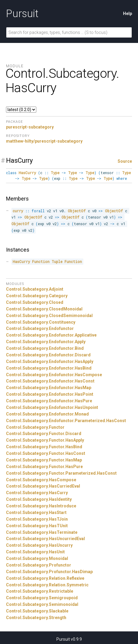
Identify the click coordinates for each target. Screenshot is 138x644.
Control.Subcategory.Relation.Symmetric (47, 585)
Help (127, 14)
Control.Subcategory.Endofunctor (40, 328)
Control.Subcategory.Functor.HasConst (46, 453)
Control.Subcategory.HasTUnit (37, 526)
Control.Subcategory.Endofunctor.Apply (46, 342)
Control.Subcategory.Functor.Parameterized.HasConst (61, 473)
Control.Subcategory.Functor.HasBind (44, 447)
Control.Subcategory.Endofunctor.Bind (45, 348)
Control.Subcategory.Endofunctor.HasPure (49, 401)
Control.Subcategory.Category (37, 296)
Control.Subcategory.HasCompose (41, 480)
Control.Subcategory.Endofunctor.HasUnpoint (52, 407)
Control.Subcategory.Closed (35, 302)
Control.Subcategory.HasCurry (37, 493)
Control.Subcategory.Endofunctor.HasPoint (50, 394)
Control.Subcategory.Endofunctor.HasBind (49, 368)
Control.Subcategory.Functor (35, 427)
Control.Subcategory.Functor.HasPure (44, 467)
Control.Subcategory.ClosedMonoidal (44, 309)
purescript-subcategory (30, 127)
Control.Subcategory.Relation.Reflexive (45, 578)
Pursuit (22, 14)
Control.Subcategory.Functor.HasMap (44, 460)
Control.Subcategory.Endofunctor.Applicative (51, 335)
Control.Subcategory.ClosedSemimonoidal (49, 316)
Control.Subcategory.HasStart (36, 512)
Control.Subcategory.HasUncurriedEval (45, 539)
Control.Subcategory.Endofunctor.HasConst (50, 381)
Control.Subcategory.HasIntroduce (41, 506)
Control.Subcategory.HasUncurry (39, 545)
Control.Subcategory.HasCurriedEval (43, 486)
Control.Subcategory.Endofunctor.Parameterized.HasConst (66, 421)
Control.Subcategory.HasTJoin (37, 519)
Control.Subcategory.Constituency (41, 322)
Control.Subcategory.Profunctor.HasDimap (49, 572)
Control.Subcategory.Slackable (37, 611)
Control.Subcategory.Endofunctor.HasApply (50, 361)
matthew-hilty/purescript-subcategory (44, 141)
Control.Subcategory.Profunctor (39, 565)
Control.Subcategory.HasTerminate (42, 532)
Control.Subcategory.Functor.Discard (44, 434)
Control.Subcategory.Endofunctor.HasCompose (54, 375)
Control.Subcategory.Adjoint (35, 289)
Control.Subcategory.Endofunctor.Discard (48, 355)
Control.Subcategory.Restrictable (40, 591)
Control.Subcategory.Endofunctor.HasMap (49, 388)
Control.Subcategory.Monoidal (37, 558)
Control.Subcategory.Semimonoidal (42, 604)
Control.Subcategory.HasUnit (35, 552)
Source (125, 161)
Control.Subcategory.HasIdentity (39, 499)
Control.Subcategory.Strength (36, 618)
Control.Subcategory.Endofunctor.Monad (47, 414)
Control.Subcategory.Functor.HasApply (45, 440)
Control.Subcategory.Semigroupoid (42, 598)
